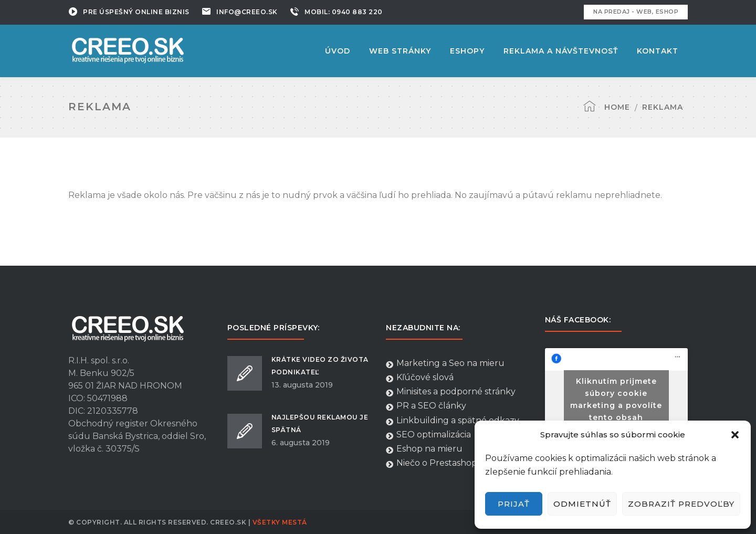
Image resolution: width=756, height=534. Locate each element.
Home (617, 107)
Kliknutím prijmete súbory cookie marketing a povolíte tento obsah (616, 399)
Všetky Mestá (280, 522)
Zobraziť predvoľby (681, 504)
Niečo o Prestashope (434, 463)
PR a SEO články (426, 406)
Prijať (514, 504)
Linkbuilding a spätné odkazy (453, 421)
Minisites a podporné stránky (451, 392)
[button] (735, 435)
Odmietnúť (582, 504)
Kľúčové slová (420, 378)
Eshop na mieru (424, 449)
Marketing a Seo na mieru (445, 363)
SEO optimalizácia (428, 435)
